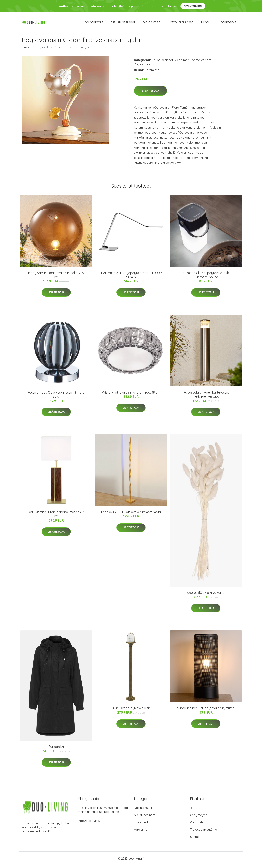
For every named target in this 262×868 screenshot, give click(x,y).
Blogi (205, 24)
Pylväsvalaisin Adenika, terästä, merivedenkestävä (206, 397)
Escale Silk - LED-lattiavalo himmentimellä (131, 515)
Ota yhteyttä (199, 818)
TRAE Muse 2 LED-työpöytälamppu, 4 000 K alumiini (131, 278)
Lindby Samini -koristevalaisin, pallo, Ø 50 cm (56, 278)
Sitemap (196, 840)
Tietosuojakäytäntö (204, 832)
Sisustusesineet (123, 24)
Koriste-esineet (201, 63)
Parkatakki (56, 749)
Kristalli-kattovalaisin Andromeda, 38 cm (131, 395)
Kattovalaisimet (180, 24)
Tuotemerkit (227, 24)
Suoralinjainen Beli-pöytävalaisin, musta (206, 711)
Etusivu (26, 50)
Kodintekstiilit (93, 24)
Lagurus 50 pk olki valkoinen (206, 595)
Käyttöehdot (199, 825)
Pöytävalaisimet (145, 67)
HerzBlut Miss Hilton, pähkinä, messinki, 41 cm (56, 517)
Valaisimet (151, 24)
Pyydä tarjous (193, 6)
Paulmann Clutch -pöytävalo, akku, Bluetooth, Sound (206, 278)
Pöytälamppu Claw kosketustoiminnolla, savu (56, 397)
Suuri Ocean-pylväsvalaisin (131, 711)
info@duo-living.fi (90, 823)
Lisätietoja (151, 93)
